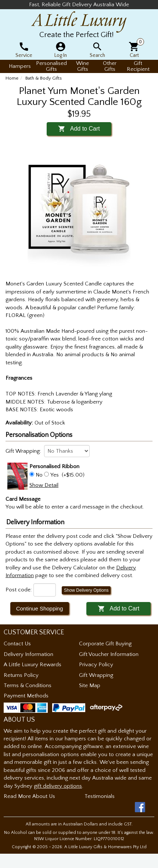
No (39, 475)
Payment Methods (26, 696)
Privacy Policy (96, 665)
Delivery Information (28, 654)
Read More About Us (29, 796)
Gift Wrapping (96, 675)
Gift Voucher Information (109, 654)
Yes (55, 475)
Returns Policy (21, 675)
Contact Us (17, 644)
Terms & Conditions (28, 685)
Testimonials (100, 796)
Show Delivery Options (86, 590)
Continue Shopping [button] (40, 608)
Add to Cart (79, 129)
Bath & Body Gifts (44, 78)
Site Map (90, 685)
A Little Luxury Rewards (33, 665)
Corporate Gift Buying (105, 644)
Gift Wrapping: (23, 451)
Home (12, 78)
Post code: (19, 590)
